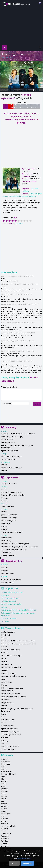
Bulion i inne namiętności (11, 650)
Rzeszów (5, 819)
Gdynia (4, 784)
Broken (4, 647)
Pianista (4, 714)
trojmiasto (19, 4)
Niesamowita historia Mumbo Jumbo (15, 544)
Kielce (4, 794)
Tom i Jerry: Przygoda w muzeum (14, 549)
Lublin (4, 799)
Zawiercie (5, 846)
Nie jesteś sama (7, 703)
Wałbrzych (5, 839)
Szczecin (5, 829)
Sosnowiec (5, 824)
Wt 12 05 (21, 106)
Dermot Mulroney (29, 196)
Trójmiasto (6, 833)
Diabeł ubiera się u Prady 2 (11, 456)
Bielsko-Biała (6, 762)
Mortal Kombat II (8, 439)
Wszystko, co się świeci (10, 746)
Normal (4, 470)
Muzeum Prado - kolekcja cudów (14, 697)
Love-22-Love (7, 682)
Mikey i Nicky (6, 541)
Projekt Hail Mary (10, 618)
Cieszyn (4, 769)
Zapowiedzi (12, 477)
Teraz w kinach (14, 628)
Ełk (2, 779)
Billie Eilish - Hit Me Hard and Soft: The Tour (18, 434)
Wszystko (5, 743)
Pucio (5, 607)
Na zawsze (5, 700)
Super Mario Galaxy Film (12, 604)
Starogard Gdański (8, 826)
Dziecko (4, 661)
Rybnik (4, 816)
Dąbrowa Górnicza (8, 774)
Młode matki (6, 523)
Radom (4, 811)
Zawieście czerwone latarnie (12, 532)
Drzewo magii (7, 538)
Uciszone (5, 737)
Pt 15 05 (37, 106)
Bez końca (5, 638)
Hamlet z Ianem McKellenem (12, 667)
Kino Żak (5, 568)
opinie (36, 90)
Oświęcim (5, 806)
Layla (3, 679)
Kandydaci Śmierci (8, 673)
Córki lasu (5, 653)
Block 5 (4, 489)
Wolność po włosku (9, 459)
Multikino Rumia (7, 582)
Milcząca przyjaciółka (9, 521)
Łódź (3, 801)
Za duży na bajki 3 (8, 749)
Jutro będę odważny (9, 515)
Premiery (11, 427)
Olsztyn (4, 804)
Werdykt (5, 529)
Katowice (5, 791)
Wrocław (5, 841)
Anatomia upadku (8, 632)
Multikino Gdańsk (8, 574)
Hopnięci (5, 670)
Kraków (4, 796)
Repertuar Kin (14, 561)
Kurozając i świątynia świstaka (13, 495)
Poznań (4, 809)
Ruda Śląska (6, 814)
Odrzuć (14, 863)
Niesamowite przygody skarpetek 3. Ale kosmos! (20, 547)
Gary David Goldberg (15, 59)
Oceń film (20, 224)
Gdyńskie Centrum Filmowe (12, 579)
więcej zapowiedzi (10, 555)
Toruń (4, 831)
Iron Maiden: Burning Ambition (13, 492)
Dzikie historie (7, 664)
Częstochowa (6, 771)
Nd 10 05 (11, 106)
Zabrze (4, 843)
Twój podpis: (7, 404)
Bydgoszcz (6, 764)
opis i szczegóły (22, 90)
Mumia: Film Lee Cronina (11, 694)
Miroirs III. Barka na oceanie (12, 468)
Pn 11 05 (16, 106)
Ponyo (4, 717)
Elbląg (4, 776)
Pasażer (4, 526)
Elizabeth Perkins (15, 196)
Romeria (5, 501)
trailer (31, 90)
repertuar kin (10, 90)
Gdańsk (4, 781)
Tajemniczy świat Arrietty (11, 735)
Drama (7, 621)
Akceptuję (27, 863)
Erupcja (4, 512)
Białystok (5, 759)
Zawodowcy (6, 552)
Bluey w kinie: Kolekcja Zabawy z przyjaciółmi (18, 644)
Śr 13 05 (27, 106)
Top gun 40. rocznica (9, 484)
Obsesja (4, 498)
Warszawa (5, 836)
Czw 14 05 (32, 106)
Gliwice (4, 786)
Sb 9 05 (6, 106)
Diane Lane (33, 194)
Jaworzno (5, 789)
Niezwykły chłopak (8, 442)
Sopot (4, 821)
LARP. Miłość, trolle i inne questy (14, 676)
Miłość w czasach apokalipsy (12, 437)
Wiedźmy (5, 740)
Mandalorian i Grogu (9, 518)
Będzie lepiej (6, 635)
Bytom (4, 766)
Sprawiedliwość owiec (10, 451)
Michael (4, 465)
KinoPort (5, 571)
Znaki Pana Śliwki (8, 506)
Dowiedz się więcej (24, 858)
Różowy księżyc (7, 726)
